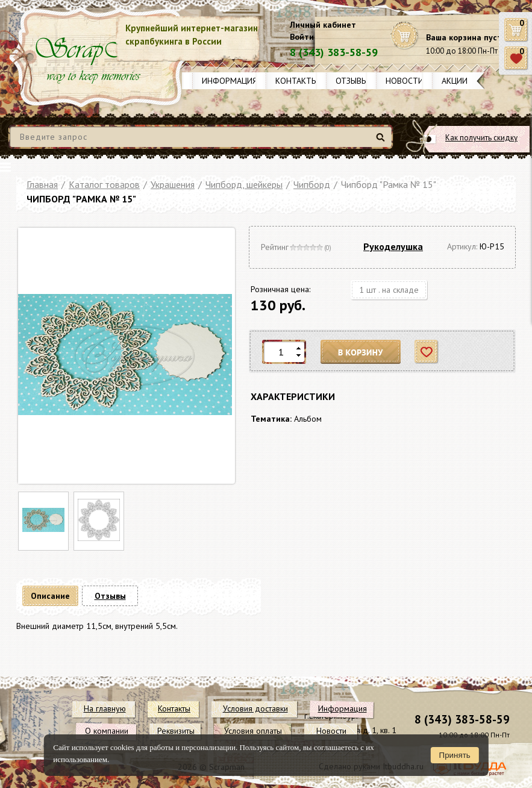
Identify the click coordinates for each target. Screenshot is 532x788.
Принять (455, 755)
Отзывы (352, 81)
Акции (455, 81)
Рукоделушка (393, 246)
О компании (107, 731)
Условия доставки (255, 708)
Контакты (296, 81)
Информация (230, 81)
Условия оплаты (253, 731)
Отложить (427, 352)
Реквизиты (176, 731)
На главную (105, 708)
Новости (405, 81)
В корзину (361, 352)
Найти (382, 142)
